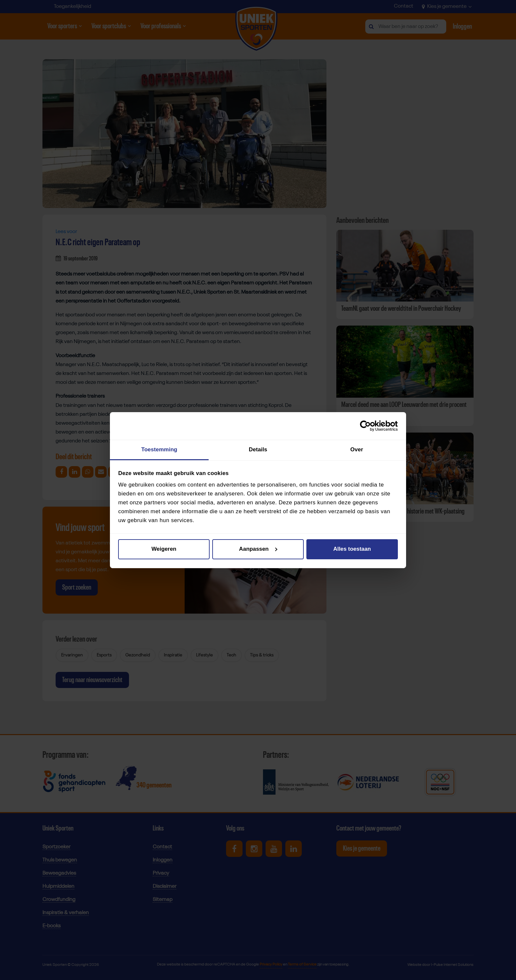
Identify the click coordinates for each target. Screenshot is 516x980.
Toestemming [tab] (159, 450)
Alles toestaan (352, 549)
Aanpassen (258, 549)
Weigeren (164, 549)
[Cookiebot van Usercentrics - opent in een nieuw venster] (369, 426)
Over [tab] (357, 450)
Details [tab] (258, 450)
